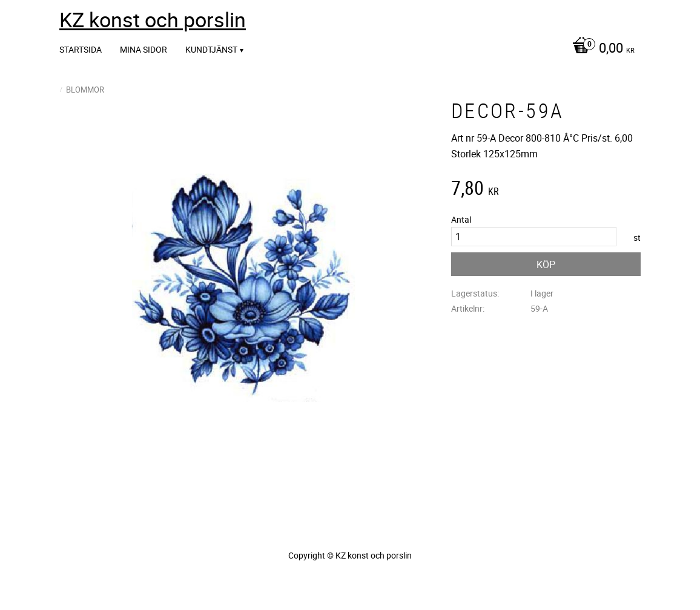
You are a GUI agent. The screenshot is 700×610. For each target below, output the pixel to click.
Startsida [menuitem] (81, 49)
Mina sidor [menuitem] (144, 49)
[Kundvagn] (600, 49)
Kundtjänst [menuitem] (211, 49)
